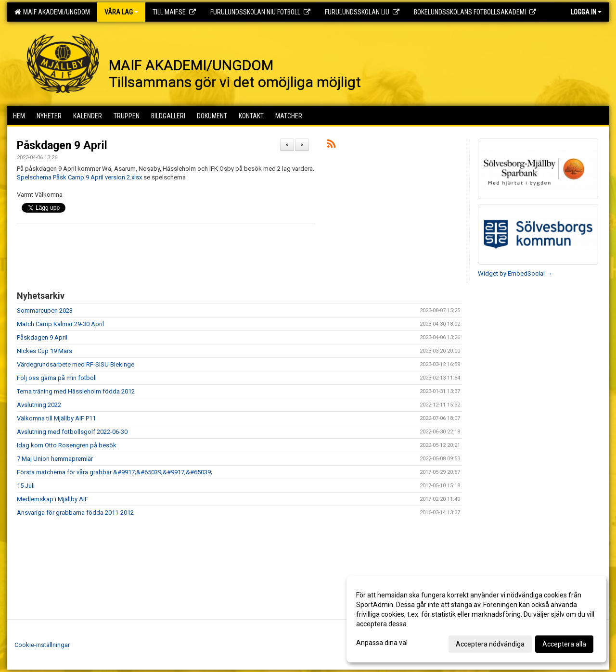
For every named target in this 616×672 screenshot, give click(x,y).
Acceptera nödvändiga (490, 644)
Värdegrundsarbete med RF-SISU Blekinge (76, 364)
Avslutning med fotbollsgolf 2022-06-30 (72, 432)
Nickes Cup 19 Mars (45, 351)
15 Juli (26, 486)
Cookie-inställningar (42, 645)
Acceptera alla (564, 644)
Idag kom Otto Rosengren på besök (67, 445)
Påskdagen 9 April (62, 146)
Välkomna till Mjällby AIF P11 (56, 418)
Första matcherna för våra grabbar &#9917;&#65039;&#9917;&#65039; (115, 472)
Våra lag (121, 12)
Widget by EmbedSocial (515, 273)
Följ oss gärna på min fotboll (57, 378)
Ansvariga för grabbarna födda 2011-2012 (75, 513)
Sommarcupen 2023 (45, 311)
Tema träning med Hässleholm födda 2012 (76, 391)
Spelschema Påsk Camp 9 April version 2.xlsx (79, 177)
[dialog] (476, 619)
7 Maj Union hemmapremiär (55, 459)
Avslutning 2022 (39, 405)
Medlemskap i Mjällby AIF (52, 499)
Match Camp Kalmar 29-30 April (60, 324)
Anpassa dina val (382, 643)
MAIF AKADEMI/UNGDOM (52, 12)
